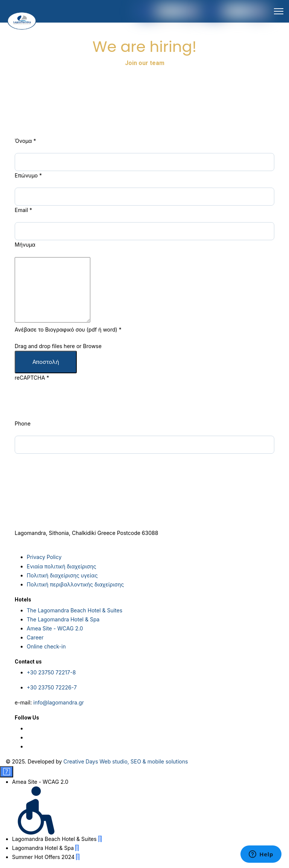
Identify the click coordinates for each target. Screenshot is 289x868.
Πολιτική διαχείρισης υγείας (62, 575)
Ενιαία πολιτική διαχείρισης (62, 566)
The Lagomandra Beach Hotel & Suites (75, 610)
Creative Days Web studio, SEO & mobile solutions (125, 761)
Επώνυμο (28, 175)
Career (35, 637)
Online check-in (46, 646)
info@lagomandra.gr (59, 702)
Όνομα (25, 141)
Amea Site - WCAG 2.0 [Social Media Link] (55, 628)
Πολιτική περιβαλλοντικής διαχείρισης (75, 584)
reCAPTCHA (32, 378)
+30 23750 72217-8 (51, 672)
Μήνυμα (25, 245)
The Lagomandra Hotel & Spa (63, 619)
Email (23, 210)
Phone (23, 423)
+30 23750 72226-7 (52, 687)
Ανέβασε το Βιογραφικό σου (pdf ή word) (68, 329)
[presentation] (72, 404)
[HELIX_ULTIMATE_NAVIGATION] (279, 11)
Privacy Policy (44, 557)
